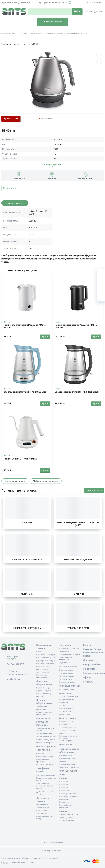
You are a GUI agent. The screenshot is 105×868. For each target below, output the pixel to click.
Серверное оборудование (27, 560)
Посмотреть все (94, 490)
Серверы (27, 523)
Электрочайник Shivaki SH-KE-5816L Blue (25, 392)
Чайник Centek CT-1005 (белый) (20, 459)
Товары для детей (78, 628)
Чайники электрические (46, 481)
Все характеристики (52, 164)
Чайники (7, 322)
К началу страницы (52, 851)
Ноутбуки (78, 594)
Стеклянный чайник (15, 481)
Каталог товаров (51, 22)
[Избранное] (101, 281)
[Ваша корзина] (101, 273)
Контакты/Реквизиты (53, 843)
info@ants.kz (61, 3)
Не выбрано (12, 659)
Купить (45, 337)
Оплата (89, 3)
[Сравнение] (101, 289)
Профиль (89, 12)
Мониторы (27, 594)
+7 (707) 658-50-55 (46, 3)
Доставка (99, 12)
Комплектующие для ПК (78, 560)
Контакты (99, 3)
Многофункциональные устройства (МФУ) (78, 524)
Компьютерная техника (27, 628)
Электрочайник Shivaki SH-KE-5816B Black (77, 392)
